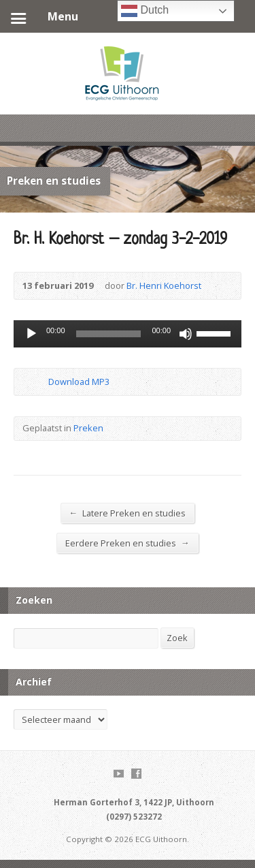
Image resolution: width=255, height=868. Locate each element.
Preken (88, 428)
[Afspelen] (31, 334)
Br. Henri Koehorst (164, 285)
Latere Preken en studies (128, 513)
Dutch (145, 11)
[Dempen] (186, 334)
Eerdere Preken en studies (128, 543)
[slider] (109, 334)
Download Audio (37, 382)
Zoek (177, 638)
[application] (128, 334)
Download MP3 (79, 382)
